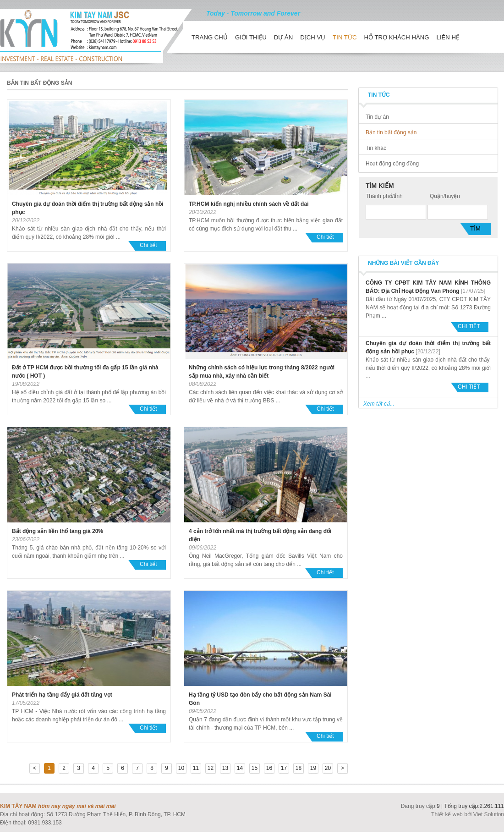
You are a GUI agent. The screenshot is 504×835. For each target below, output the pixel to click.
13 (225, 768)
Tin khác (376, 148)
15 (255, 768)
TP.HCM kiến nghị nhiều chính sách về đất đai (249, 204)
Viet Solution (489, 814)
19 (313, 768)
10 (181, 768)
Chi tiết (148, 245)
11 (196, 768)
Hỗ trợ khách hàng (396, 37)
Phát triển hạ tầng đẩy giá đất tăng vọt (62, 695)
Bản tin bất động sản (391, 132)
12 (211, 768)
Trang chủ (210, 37)
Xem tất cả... (379, 404)
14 (240, 768)
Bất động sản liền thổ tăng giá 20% (58, 531)
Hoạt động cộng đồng (392, 164)
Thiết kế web (448, 814)
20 (328, 768)
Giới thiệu (251, 37)
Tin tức (345, 37)
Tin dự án (377, 117)
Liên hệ (448, 37)
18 (299, 768)
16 (269, 768)
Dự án (284, 37)
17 (284, 768)
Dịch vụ (313, 37)
